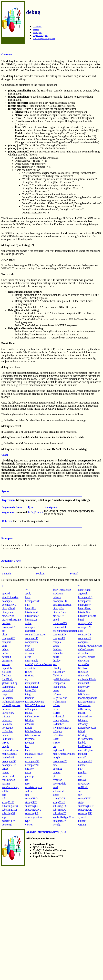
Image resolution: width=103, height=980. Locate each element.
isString (82, 735)
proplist (82, 772)
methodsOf (8, 757)
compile (57, 642)
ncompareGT (60, 761)
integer (29, 694)
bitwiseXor (31, 620)
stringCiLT (31, 802)
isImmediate (85, 716)
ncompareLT (9, 765)
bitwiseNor (84, 612)
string (81, 802)
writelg (56, 825)
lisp (27, 746)
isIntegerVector (61, 720)
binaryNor (31, 608)
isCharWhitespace (35, 705)
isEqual (29, 713)
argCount (58, 594)
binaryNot (58, 608)
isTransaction (85, 739)
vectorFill (7, 825)
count (56, 646)
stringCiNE (59, 802)
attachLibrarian (10, 597)
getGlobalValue (61, 679)
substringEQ (59, 810)
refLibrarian (8, 780)
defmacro (30, 653)
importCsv (84, 687)
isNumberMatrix (62, 728)
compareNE (85, 638)
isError (56, 713)
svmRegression (33, 817)
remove (82, 780)
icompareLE (9, 687)
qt (54, 776)
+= (27, 586)
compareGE (85, 635)
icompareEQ (32, 683)
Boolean (40, 574)
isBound (30, 698)
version (29, 825)
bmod (56, 620)
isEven (82, 713)
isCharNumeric (86, 702)
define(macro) (86, 649)
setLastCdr (59, 791)
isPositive (58, 735)
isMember (58, 724)
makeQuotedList (34, 754)
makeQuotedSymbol (64, 754)
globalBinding (10, 683)
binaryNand (8, 608)
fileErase (83, 672)
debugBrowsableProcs (90, 646)
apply (28, 594)
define (5, 653)
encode (6, 664)
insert (56, 690)
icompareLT (32, 687)
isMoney (83, 724)
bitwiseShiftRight (11, 620)
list (54, 746)
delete (56, 657)
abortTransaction (62, 590)
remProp (57, 780)
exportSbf (7, 668)
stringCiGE (59, 798)
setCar (5, 791)
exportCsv (84, 664)
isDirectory (8, 713)
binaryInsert (85, 605)
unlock (82, 821)
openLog (58, 769)
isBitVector (84, 694)
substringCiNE (33, 810)
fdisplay (57, 668)
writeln (82, 825)
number (82, 765)
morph (56, 757)
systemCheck (9, 821)
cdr (4, 631)
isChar (56, 705)
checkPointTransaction (65, 631)
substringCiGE (33, 806)
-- (3, 590)
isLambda (7, 724)
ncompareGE (32, 761)
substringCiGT (61, 806)
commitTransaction (36, 635)
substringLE (32, 813)
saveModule (59, 784)
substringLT (59, 813)
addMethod (84, 590)
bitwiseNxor (32, 616)
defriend (6, 657)
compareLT (59, 638)
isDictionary (85, 709)
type (27, 821)
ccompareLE (32, 627)
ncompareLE (85, 761)
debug (5, 649)
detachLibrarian (87, 657)
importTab (31, 690)
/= (54, 586)
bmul (81, 620)
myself (82, 757)
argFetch (83, 594)
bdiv (27, 605)
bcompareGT (32, 601)
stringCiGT (84, 798)
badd (28, 597)
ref (27, 780)
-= (26, 590)
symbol (82, 817)
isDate (56, 709)
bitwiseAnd (31, 612)
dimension (8, 661)
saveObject (84, 784)
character (30, 631)
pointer (56, 772)
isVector (29, 743)
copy (28, 646)
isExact (6, 716)
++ (3, 586)
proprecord (8, 776)
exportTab (31, 668)
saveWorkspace (33, 787)
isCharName (59, 702)
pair (80, 769)
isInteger (83, 720)
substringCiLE (86, 806)
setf (4, 795)
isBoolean (7, 698)
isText (56, 739)
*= (80, 586)
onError (29, 769)
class (81, 631)
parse (28, 772)
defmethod (58, 653)
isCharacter (84, 705)
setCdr (29, 791)
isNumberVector (87, 728)
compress (83, 642)
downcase (83, 661)
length (5, 746)
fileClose (83, 668)
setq (27, 795)
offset (5, 769)
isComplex (31, 709)
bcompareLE (60, 601)
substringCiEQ (10, 806)
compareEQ (59, 635)
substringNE (85, 813)
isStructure (8, 739)
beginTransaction (62, 605)
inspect (6, 694)
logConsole (59, 750)
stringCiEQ (31, 798)
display (57, 661)
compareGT (8, 638)
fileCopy (7, 672)
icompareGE (60, 683)
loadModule (85, 746)
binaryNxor (84, 608)
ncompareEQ (9, 761)
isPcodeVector (33, 735)
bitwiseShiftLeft (87, 616)
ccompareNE (85, 627)
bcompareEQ (85, 597)
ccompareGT (9, 627)
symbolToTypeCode (64, 817)
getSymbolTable (87, 679)
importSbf (7, 690)
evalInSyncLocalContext (39, 664)
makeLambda (9, 754)
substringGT (9, 813)
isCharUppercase (11, 705)
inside (81, 690)
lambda (82, 743)
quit (80, 776)
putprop (29, 776)
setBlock (83, 787)
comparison (31, 642)
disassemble (32, 661)
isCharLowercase (34, 702)
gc (26, 679)
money (29, 757)
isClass (6, 709)
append (6, 594)
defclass (57, 649)
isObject (57, 731)
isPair (5, 735)
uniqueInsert (59, 821)
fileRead (30, 675)
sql (3, 798)
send (55, 787)
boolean (6, 623)
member (83, 754)
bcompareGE (9, 601)
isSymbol (30, 739)
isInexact (7, 720)
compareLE (31, 638)
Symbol (74, 574)
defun (28, 657)
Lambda (6, 574)
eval (55, 664)
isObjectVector (33, 731)
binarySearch (9, 612)
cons (4, 646)
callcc (28, 623)
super (5, 817)
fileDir (29, 672)
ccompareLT (59, 627)
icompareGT (85, 683)
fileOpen (7, 675)
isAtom (57, 694)
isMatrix (30, 724)
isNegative (8, 728)
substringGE (85, 810)
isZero (56, 743)
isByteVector (60, 698)
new (55, 765)
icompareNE (60, 687)
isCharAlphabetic (88, 698)
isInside (29, 720)
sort (80, 795)
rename (6, 784)
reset (28, 784)
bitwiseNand (60, 612)
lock (27, 750)
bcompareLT (85, 601)
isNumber (7, 731)
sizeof (56, 795)
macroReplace (86, 750)
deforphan (84, 653)
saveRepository (10, 787)
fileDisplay (59, 672)
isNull (28, 728)
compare (7, 642)
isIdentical (58, 716)
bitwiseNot (8, 616)
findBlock (7, 679)
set (80, 791)
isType (5, 743)
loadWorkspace (10, 750)
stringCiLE (8, 802)
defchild (29, 649)
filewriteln (84, 675)
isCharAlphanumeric (13, 702)
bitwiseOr (58, 616)
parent (5, 772)
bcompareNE (9, 605)
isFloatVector (32, 716)
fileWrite (58, 675)
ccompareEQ (60, 623)
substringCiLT (10, 810)
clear (4, 635)
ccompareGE (85, 623)
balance (57, 597)
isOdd (81, 731)
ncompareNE (32, 765)
